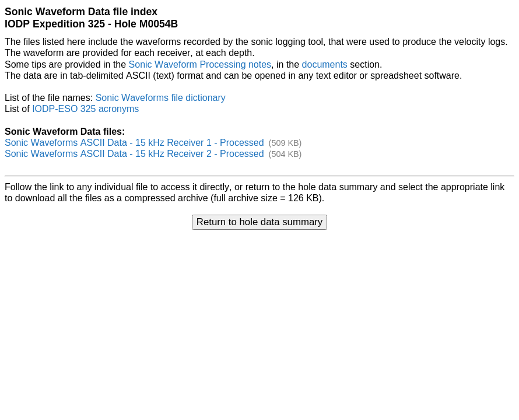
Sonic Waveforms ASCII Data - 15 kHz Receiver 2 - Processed (134, 154)
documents (325, 64)
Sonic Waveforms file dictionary (161, 98)
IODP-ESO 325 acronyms (85, 109)
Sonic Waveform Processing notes (200, 64)
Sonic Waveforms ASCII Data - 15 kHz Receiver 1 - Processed (134, 143)
